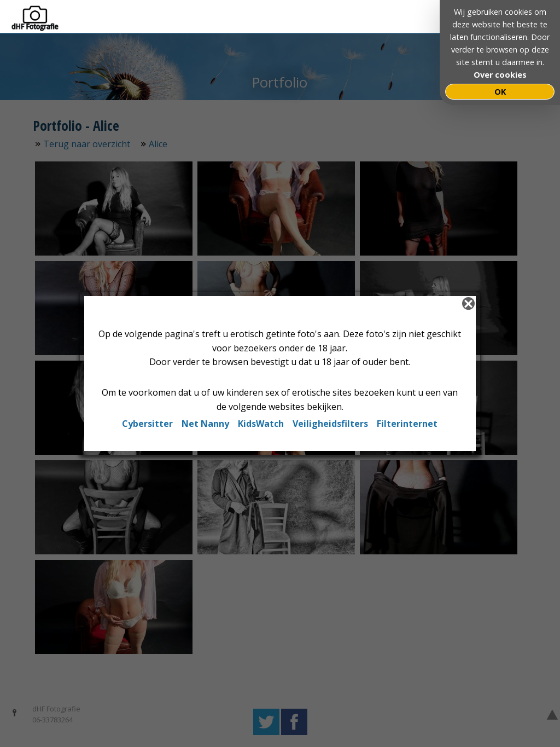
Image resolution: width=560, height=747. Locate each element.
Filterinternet (407, 424)
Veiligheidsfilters (330, 424)
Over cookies (500, 75)
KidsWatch (261, 424)
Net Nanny (205, 424)
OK (500, 92)
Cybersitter (147, 424)
